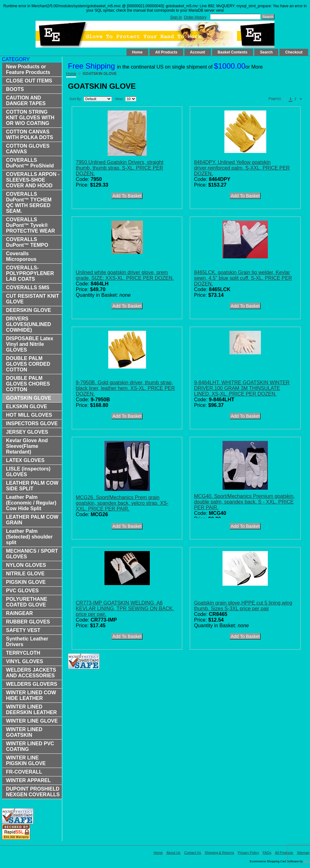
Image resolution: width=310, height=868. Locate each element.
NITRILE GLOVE (25, 574)
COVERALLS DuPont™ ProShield (30, 163)
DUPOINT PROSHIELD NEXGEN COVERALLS (33, 792)
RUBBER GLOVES (28, 622)
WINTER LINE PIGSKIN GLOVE (26, 761)
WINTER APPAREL (28, 780)
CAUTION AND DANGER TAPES (26, 101)
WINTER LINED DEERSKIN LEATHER (31, 710)
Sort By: (76, 99)
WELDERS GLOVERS (32, 684)
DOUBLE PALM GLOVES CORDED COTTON (28, 364)
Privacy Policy (248, 853)
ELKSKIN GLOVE (27, 406)
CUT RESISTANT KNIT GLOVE (33, 299)
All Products (166, 52)
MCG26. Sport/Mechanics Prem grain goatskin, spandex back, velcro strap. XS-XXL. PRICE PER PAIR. (122, 503)
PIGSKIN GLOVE (26, 582)
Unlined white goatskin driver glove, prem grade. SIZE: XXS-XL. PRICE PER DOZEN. (125, 275)
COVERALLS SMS (28, 287)
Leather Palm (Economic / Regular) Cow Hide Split (31, 503)
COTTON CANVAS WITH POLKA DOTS (30, 135)
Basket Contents (233, 52)
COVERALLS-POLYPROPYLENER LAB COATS (30, 273)
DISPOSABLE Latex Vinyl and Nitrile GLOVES (30, 344)
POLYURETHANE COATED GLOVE (27, 602)
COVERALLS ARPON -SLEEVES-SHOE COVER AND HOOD (33, 180)
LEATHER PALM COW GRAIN (32, 520)
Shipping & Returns (220, 853)
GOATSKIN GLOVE (29, 398)
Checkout (294, 52)
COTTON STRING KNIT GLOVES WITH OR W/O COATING (30, 118)
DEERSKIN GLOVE (28, 310)
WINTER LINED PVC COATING (30, 746)
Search (266, 52)
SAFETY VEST (23, 630)
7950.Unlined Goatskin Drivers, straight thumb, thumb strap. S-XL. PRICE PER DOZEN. (120, 168)
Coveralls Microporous (21, 256)
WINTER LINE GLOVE (32, 721)
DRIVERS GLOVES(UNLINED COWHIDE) (28, 324)
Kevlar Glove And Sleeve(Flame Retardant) (27, 446)
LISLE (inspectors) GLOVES (28, 472)
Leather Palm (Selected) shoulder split (29, 537)
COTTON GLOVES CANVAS (28, 149)
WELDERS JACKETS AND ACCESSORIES (31, 673)
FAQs (267, 853)
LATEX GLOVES (25, 460)
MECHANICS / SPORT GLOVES (32, 554)
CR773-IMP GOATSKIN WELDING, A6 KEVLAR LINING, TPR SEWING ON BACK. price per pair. (125, 609)
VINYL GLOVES (25, 661)
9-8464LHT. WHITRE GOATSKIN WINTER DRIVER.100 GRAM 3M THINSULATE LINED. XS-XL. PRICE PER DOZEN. (242, 388)
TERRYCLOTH (23, 653)
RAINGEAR (19, 613)
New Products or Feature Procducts (28, 69)
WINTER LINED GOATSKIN (24, 732)
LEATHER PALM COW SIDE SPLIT (32, 486)
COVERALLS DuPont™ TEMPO (27, 242)
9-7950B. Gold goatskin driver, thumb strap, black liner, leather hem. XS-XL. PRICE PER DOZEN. (125, 388)
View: (119, 99)
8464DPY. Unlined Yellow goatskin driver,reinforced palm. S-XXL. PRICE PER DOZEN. (242, 168)
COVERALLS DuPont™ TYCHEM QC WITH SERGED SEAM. (29, 203)
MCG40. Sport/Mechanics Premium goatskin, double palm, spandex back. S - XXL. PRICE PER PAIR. (244, 502)
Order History (195, 17)
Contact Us (192, 853)
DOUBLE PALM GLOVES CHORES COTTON (28, 384)
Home (137, 52)
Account (198, 52)
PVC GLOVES (22, 591)
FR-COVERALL (24, 772)
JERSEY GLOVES (27, 432)
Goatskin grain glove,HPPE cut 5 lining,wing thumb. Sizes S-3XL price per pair (243, 606)
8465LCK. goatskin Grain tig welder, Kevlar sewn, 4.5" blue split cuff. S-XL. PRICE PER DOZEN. (243, 278)
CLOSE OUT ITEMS (29, 81)
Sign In (176, 17)
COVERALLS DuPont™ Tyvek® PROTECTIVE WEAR (31, 225)
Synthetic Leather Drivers (27, 642)
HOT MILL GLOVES (29, 415)
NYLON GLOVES (26, 565)
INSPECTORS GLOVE (32, 423)
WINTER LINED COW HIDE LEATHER (31, 695)
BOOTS (15, 89)
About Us (173, 853)
